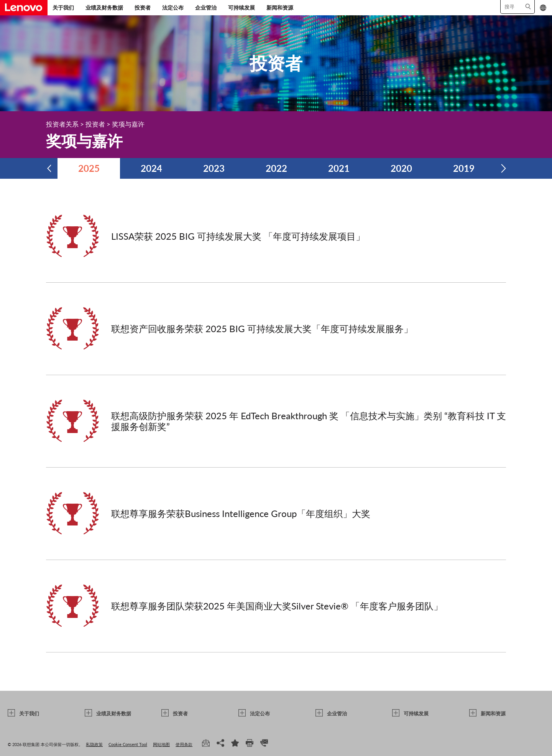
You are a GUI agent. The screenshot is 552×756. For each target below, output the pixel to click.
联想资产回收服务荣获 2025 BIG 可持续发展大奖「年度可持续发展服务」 (262, 329)
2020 (401, 168)
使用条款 (184, 744)
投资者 (143, 7)
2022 (276, 168)
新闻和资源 (280, 7)
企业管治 (206, 7)
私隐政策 (94, 744)
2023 (214, 168)
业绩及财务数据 (104, 7)
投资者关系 (62, 124)
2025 (89, 168)
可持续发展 (242, 7)
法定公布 (173, 7)
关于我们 (63, 7)
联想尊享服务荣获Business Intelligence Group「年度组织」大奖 (241, 513)
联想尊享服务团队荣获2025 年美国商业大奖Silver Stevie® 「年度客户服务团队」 (277, 606)
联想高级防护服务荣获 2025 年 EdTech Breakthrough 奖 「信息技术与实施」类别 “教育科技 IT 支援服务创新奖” (309, 421)
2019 (464, 168)
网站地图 (161, 744)
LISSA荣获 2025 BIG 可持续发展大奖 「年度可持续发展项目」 (238, 236)
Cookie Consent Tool (128, 744)
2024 (151, 168)
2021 (339, 168)
